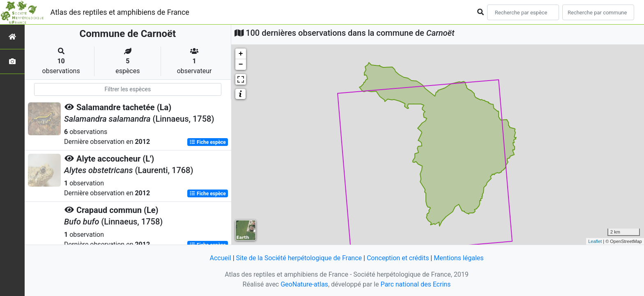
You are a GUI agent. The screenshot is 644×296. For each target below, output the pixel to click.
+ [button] (241, 54)
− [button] (241, 65)
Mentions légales (459, 258)
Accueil (220, 258)
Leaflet (595, 241)
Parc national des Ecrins (415, 284)
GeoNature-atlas (304, 284)
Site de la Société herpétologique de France (299, 258)
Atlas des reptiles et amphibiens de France (120, 12)
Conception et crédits (398, 258)
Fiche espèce (208, 142)
